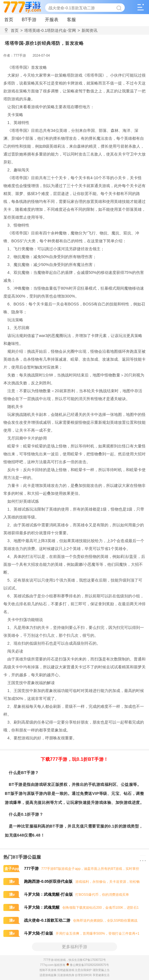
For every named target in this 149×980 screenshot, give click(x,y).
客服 (71, 20)
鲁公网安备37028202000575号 (88, 965)
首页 (9, 20)
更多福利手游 (74, 947)
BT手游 (29, 20)
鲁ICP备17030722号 (93, 960)
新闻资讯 (87, 30)
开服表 (52, 20)
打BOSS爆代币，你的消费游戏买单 (66, 895)
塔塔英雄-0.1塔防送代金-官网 (48, 30)
